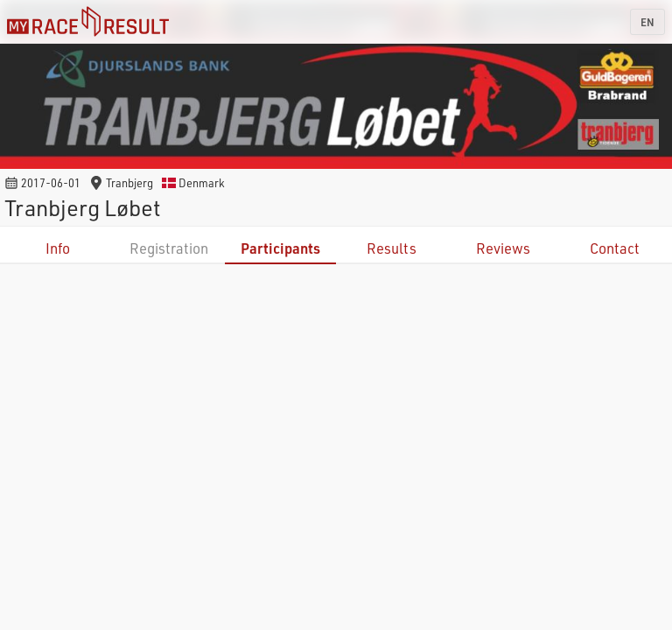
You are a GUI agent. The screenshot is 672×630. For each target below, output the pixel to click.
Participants (280, 248)
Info (58, 248)
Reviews (503, 248)
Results (392, 248)
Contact (615, 248)
